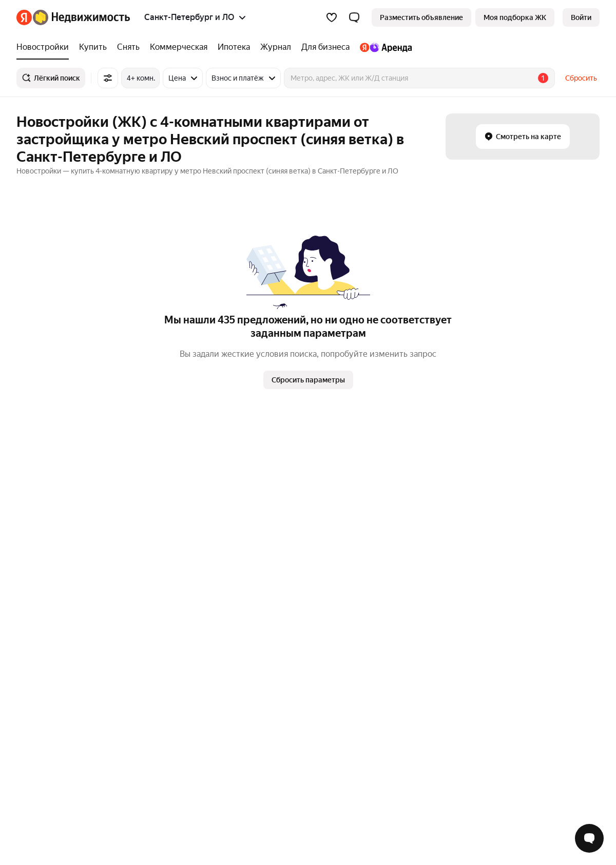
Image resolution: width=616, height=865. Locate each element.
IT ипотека (152, 525)
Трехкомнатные (43, 598)
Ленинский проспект (51, 510)
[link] (581, 17)
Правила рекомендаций (379, 725)
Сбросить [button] (581, 78)
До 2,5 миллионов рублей (415, 540)
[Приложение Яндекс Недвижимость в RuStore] (591, 798)
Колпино (268, 628)
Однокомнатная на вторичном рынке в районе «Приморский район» (486, 598)
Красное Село (276, 658)
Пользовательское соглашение (275, 725)
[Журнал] (276, 47)
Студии (29, 658)
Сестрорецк (273, 643)
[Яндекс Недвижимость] (81, 17)
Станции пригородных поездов (187, 613)
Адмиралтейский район (293, 465)
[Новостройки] (45, 47)
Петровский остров (286, 510)
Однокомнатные (44, 643)
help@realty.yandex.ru (220, 790)
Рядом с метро (159, 465)
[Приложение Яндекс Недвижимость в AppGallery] (573, 798)
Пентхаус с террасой (407, 495)
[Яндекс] (24, 17)
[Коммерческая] (179, 47)
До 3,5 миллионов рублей (415, 480)
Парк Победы (39, 540)
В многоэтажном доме (409, 525)
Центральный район (287, 495)
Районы (148, 643)
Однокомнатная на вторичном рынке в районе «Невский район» (479, 613)
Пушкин (266, 672)
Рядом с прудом (162, 540)
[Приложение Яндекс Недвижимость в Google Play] (556, 798)
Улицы (146, 598)
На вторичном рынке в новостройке (432, 510)
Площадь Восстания (50, 495)
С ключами (153, 495)
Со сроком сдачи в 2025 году (184, 480)
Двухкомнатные (44, 613)
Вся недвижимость (48, 725)
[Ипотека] (234, 47)
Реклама (107, 725)
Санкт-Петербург (282, 598)
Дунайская (34, 480)
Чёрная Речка (40, 525)
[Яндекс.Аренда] (383, 47)
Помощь (445, 725)
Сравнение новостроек (174, 628)
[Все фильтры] (108, 78)
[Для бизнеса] (325, 47)
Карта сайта (491, 725)
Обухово (31, 465)
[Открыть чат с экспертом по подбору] (589, 838)
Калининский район (286, 480)
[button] (354, 17)
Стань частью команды (172, 725)
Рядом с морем (160, 510)
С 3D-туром (391, 465)
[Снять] (128, 47)
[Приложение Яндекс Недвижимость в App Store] (538, 798)
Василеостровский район (295, 525)
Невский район (278, 540)
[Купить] (93, 47)
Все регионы (156, 658)
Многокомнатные (46, 628)
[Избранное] (332, 17)
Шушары (268, 613)
